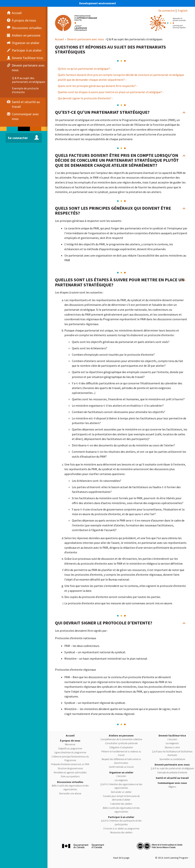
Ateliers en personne (121, 736)
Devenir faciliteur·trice (172, 736)
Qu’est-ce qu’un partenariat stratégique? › (85, 69)
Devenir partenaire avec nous (86, 39)
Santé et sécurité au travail (172, 778)
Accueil (60, 39)
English (183, 10)
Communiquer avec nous (172, 783)
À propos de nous (70, 741)
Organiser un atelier (121, 773)
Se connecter (167, 10)
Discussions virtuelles (70, 782)
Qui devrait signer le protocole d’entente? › (85, 98)
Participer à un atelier (121, 817)
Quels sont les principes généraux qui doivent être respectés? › (97, 86)
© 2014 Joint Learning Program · (172, 858)
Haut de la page (121, 858)
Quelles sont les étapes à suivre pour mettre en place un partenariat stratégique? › (111, 92)
